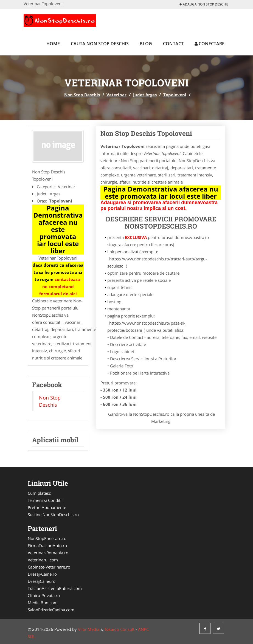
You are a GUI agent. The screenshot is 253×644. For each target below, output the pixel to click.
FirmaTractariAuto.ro (47, 545)
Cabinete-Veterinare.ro (49, 567)
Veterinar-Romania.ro (48, 553)
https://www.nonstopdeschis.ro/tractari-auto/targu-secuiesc (157, 262)
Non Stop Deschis (82, 95)
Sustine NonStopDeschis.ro (53, 514)
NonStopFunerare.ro (47, 538)
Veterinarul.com (43, 560)
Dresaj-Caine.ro (42, 574)
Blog (146, 44)
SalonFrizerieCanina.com (51, 610)
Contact (173, 44)
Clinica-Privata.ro (44, 595)
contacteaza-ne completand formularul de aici (60, 286)
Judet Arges (145, 95)
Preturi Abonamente (47, 507)
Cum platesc (39, 493)
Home (53, 44)
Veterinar (116, 95)
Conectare (210, 44)
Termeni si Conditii (45, 500)
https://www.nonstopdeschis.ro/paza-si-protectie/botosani (146, 327)
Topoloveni (175, 95)
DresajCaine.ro (42, 581)
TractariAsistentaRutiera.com (55, 588)
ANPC (143, 629)
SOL (32, 636)
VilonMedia (89, 629)
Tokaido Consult (120, 629)
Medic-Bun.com (43, 603)
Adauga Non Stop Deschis (204, 4)
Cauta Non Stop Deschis (100, 44)
